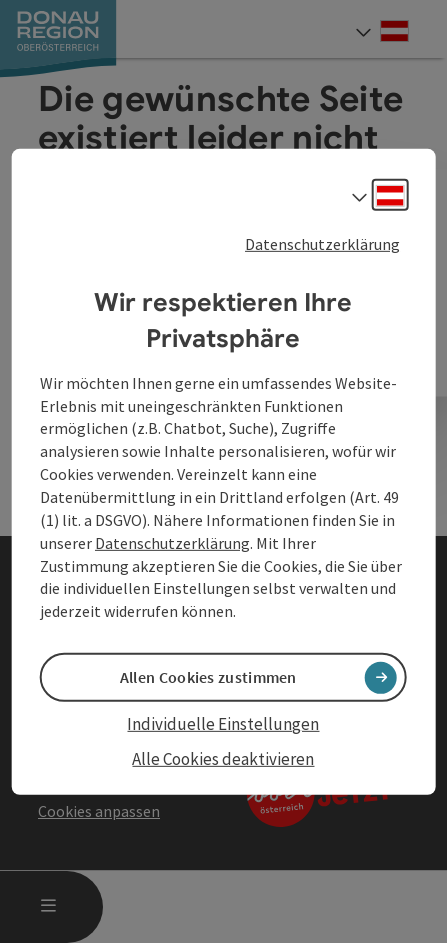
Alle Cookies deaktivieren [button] (223, 758)
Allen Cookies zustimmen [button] (208, 677)
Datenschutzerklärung (322, 243)
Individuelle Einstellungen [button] (223, 724)
